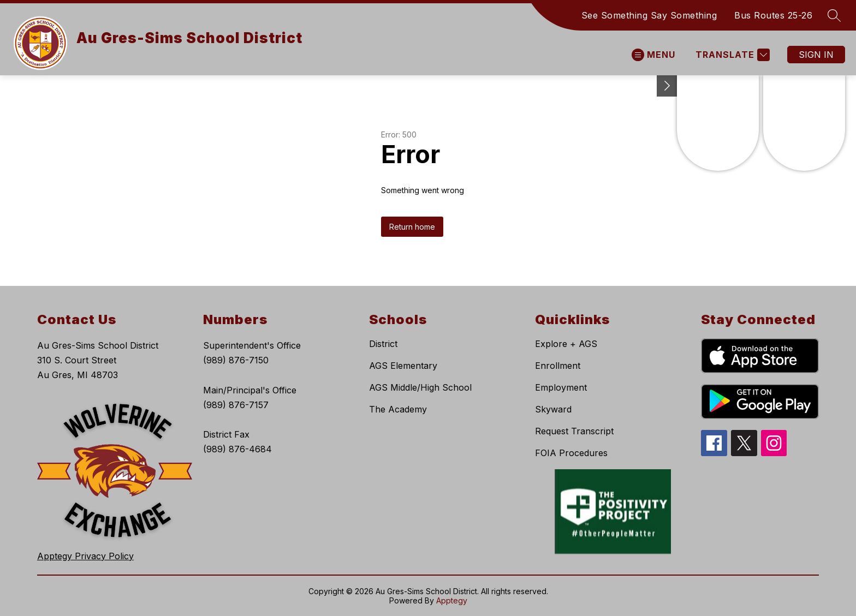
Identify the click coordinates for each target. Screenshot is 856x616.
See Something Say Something (649, 15)
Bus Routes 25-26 (773, 15)
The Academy (398, 409)
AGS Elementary (403, 366)
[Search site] (834, 15)
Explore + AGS (566, 344)
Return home (412, 227)
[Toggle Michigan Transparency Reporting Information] (667, 86)
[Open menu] (653, 55)
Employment (561, 387)
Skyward (553, 409)
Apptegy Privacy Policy (85, 556)
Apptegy (452, 600)
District (383, 344)
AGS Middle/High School (420, 387)
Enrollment (558, 366)
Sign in (816, 55)
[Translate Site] (731, 55)
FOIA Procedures (571, 453)
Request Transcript (574, 431)
